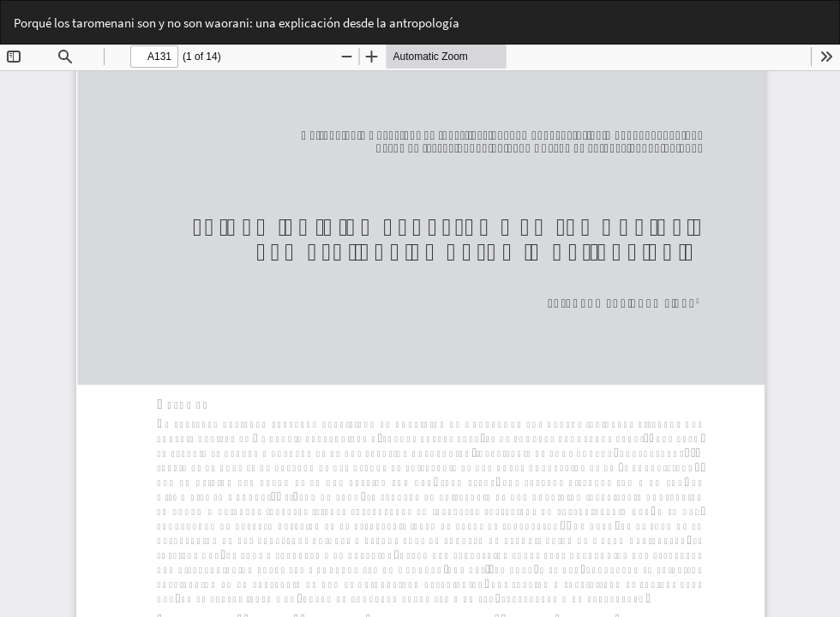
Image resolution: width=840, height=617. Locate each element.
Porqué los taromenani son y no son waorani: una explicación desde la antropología (237, 23)
